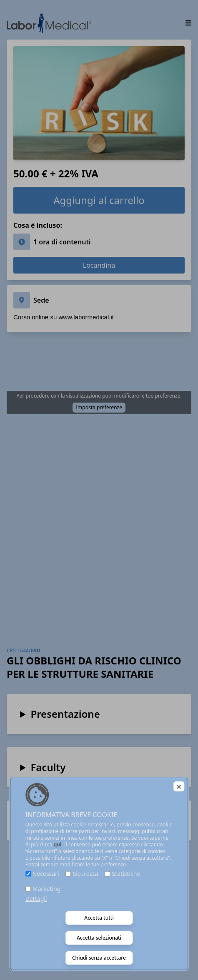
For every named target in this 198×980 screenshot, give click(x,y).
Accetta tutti (99, 918)
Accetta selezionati (99, 938)
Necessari (46, 874)
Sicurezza (86, 874)
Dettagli (36, 899)
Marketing (47, 889)
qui (58, 844)
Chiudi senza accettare (99, 958)
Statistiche (126, 874)
